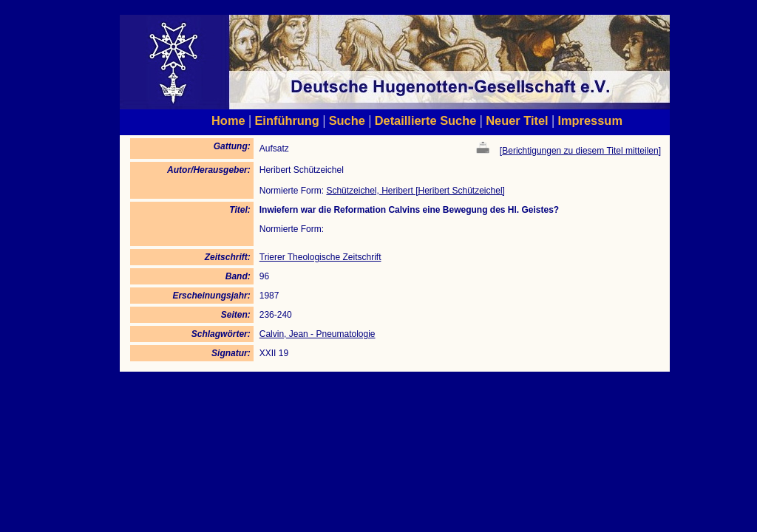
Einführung (286, 120)
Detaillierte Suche (426, 120)
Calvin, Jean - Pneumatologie (318, 334)
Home (228, 120)
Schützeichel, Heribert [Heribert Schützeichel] (415, 191)
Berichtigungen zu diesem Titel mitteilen (580, 151)
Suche (347, 120)
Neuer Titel (517, 120)
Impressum (590, 120)
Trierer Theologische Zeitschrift (320, 257)
